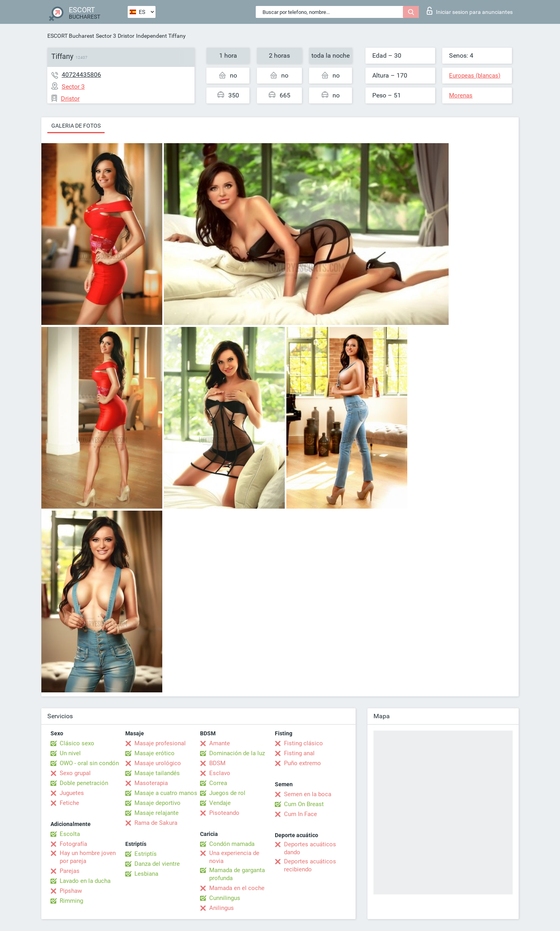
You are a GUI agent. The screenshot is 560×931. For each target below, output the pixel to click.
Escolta (70, 834)
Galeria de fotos (76, 126)
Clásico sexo (77, 743)
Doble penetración (84, 783)
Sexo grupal (75, 773)
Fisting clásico (303, 743)
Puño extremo (302, 763)
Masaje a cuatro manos (166, 793)
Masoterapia (151, 783)
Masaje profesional (160, 743)
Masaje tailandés (157, 773)
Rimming (71, 901)
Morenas (461, 95)
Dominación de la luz (237, 753)
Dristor (126, 36)
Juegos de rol (227, 793)
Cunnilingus (225, 898)
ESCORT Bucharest (71, 36)
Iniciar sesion (470, 11)
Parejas (70, 871)
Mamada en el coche (237, 888)
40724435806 (81, 75)
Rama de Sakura (156, 823)
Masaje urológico (158, 763)
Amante (220, 743)
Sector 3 (106, 36)
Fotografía (73, 844)
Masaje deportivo (157, 803)
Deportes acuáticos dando (310, 848)
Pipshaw (71, 891)
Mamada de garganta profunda (237, 874)
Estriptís (146, 854)
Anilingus (222, 908)
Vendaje (220, 803)
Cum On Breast (304, 804)
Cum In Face (300, 814)
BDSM (217, 763)
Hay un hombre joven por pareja (88, 857)
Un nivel (70, 753)
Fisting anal (299, 753)
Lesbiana (146, 874)
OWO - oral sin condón (89, 763)
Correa (218, 783)
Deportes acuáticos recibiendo (310, 865)
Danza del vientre (157, 864)
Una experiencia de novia (234, 857)
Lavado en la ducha (85, 881)
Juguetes (72, 793)
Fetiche (69, 803)
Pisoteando (224, 813)
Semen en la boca (308, 794)
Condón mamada (232, 844)
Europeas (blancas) (475, 76)
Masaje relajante (157, 813)
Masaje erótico (155, 753)
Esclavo (220, 773)
